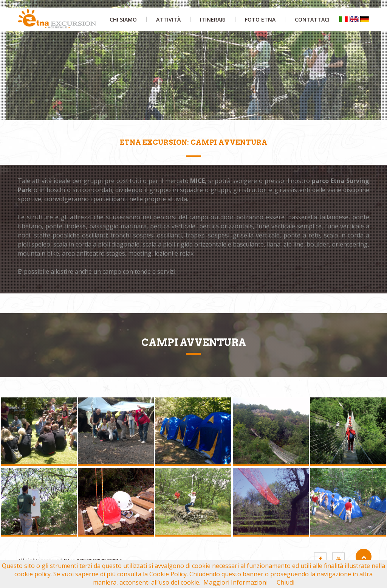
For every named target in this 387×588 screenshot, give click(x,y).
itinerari (213, 19)
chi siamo (123, 19)
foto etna (260, 19)
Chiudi (286, 582)
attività (168, 19)
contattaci (312, 19)
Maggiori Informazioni (235, 582)
